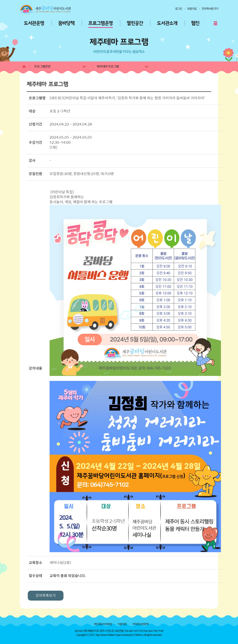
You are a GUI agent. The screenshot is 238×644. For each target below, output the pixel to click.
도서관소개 (167, 23)
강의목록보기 (46, 596)
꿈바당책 (66, 23)
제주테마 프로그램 (123, 67)
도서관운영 (34, 23)
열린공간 (135, 23)
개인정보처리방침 (103, 624)
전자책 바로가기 (210, 9)
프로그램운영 (101, 23)
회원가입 (192, 9)
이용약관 (122, 624)
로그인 (179, 9)
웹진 (195, 23)
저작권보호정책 (140, 624)
